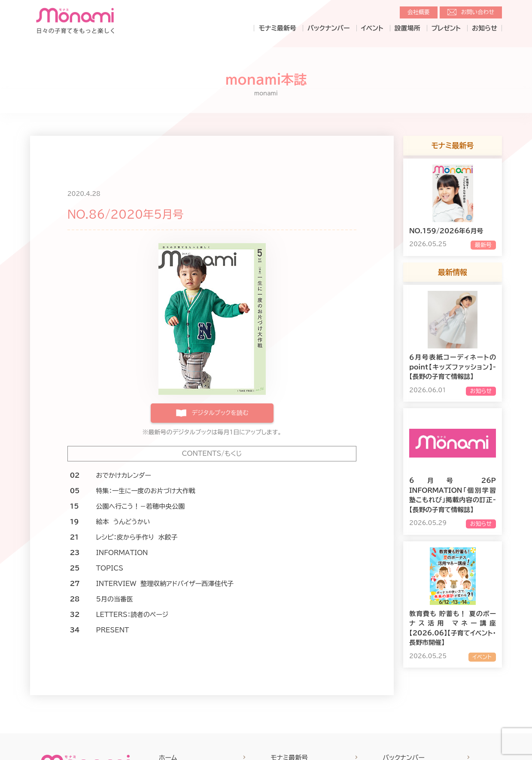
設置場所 (407, 28)
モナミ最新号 (277, 28)
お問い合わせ (478, 12)
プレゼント (446, 28)
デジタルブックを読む (220, 413)
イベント (372, 28)
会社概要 (419, 12)
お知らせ (485, 28)
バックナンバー (329, 28)
